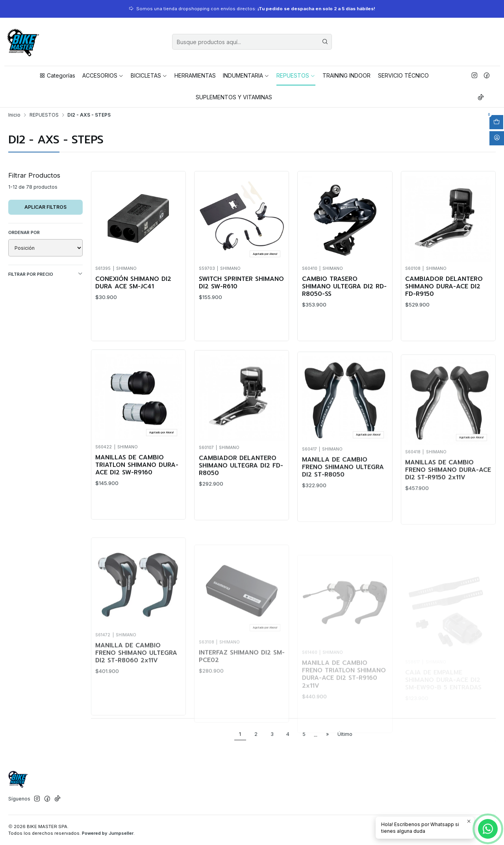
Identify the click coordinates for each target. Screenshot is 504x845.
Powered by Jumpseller (108, 833)
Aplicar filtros (45, 207)
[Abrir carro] (496, 122)
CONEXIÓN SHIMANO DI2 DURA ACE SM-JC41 (133, 283)
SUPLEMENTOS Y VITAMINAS (234, 97)
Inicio (14, 115)
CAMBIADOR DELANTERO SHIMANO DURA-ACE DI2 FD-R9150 (444, 287)
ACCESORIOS (103, 75)
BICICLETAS (149, 75)
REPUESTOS (296, 75)
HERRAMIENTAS (195, 75)
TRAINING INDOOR (346, 75)
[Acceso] (497, 138)
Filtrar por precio (45, 274)
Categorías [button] (57, 75)
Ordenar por (24, 232)
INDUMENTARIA (246, 75)
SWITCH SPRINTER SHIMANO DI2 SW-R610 (241, 283)
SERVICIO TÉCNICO (403, 75)
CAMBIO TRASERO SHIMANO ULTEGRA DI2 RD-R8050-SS (344, 287)
